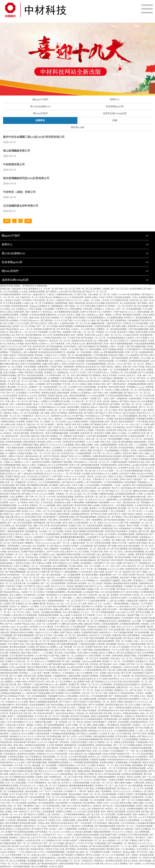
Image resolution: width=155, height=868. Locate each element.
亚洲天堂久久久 (144, 413)
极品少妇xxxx (147, 638)
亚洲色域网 (19, 312)
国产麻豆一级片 (46, 427)
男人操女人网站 (30, 370)
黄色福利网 (126, 725)
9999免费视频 (148, 401)
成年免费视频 (112, 817)
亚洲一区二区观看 (124, 641)
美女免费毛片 (65, 520)
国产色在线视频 (54, 384)
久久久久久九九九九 (21, 439)
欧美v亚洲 (45, 318)
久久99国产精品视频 (78, 757)
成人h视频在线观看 (88, 699)
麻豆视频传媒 (79, 609)
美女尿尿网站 (62, 803)
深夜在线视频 (144, 312)
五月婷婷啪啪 (35, 468)
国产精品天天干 (131, 563)
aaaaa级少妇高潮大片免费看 (79, 667)
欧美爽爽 (21, 422)
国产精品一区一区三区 (132, 404)
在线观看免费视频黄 (55, 852)
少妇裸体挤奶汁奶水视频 (96, 370)
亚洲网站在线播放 (8, 375)
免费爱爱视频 (61, 303)
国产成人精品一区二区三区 (142, 690)
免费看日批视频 (107, 494)
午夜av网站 (53, 520)
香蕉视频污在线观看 (132, 315)
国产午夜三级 (109, 670)
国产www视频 (16, 676)
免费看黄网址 (58, 468)
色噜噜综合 (86, 404)
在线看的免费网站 (135, 809)
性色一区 (83, 500)
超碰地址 (7, 413)
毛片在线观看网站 (47, 803)
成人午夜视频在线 (123, 528)
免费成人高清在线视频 (125, 742)
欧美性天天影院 (33, 739)
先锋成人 (130, 832)
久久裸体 (145, 424)
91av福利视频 (49, 505)
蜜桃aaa (112, 653)
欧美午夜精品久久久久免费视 (105, 474)
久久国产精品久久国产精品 (48, 656)
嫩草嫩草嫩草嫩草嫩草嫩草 (73, 537)
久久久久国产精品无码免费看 (54, 606)
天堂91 (135, 297)
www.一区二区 (26, 329)
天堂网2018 (51, 540)
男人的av (51, 300)
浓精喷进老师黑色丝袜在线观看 (107, 456)
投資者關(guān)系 (115, 106)
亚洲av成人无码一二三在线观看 (133, 445)
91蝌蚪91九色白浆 (16, 456)
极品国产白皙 (130, 572)
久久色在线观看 (93, 485)
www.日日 (78, 812)
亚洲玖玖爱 (90, 335)
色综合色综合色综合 (65, 713)
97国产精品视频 (7, 479)
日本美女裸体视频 (21, 433)
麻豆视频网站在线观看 (38, 485)
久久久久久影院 (22, 323)
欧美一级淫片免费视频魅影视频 (119, 344)
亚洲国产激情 (100, 780)
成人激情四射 (104, 488)
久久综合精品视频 (140, 323)
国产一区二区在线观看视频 (129, 309)
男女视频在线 (113, 725)
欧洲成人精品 (100, 384)
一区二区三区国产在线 (73, 777)
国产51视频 (142, 572)
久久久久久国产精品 (64, 320)
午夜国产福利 (56, 367)
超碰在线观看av (7, 563)
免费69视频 (117, 656)
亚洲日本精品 (131, 780)
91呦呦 (20, 372)
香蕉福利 (38, 329)
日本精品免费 (115, 838)
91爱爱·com (98, 352)
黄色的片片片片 (56, 491)
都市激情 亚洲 (113, 849)
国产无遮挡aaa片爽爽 (15, 540)
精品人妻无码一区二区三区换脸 (21, 326)
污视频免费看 (71, 829)
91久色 (3, 800)
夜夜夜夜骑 (22, 820)
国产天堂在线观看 (105, 557)
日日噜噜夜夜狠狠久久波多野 (121, 338)
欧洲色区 (122, 777)
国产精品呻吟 (39, 450)
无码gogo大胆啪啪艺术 (40, 306)
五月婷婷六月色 (75, 387)
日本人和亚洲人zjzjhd (76, 344)
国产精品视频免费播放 (87, 517)
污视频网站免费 (54, 661)
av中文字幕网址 (142, 338)
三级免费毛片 (99, 563)
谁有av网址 (19, 745)
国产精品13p (56, 546)
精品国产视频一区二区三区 (140, 615)
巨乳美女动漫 (32, 557)
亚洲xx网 (75, 560)
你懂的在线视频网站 (107, 777)
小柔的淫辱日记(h (114, 323)
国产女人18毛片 (70, 736)
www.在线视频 (7, 835)
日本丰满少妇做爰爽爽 (97, 436)
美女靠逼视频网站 (38, 705)
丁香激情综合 (16, 352)
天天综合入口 (6, 618)
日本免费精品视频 (16, 760)
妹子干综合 (36, 812)
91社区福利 (27, 300)
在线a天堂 (104, 407)
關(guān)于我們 (40, 99)
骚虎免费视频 (71, 572)
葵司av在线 (135, 370)
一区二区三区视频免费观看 (103, 612)
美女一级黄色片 (56, 419)
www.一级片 (116, 502)
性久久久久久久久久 (54, 474)
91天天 (30, 783)
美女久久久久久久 (97, 500)
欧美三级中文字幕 (57, 650)
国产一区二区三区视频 (47, 326)
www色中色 (124, 294)
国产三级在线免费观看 (35, 797)
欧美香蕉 (43, 396)
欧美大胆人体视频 (81, 424)
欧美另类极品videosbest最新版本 (134, 757)
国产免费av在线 (109, 416)
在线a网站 (65, 716)
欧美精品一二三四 (28, 673)
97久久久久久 (132, 520)
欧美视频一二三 (56, 768)
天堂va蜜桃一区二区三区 (99, 294)
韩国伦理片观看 (71, 534)
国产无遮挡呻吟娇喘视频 (74, 358)
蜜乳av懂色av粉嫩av (96, 725)
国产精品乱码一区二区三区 (49, 679)
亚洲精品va (125, 748)
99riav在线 (121, 612)
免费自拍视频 (69, 820)
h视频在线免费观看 (27, 508)
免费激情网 (69, 367)
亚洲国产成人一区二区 (47, 508)
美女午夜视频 (145, 861)
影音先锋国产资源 (12, 491)
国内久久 (103, 653)
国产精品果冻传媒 (113, 774)
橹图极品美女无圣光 (108, 621)
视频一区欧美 (146, 667)
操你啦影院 (51, 595)
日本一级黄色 (132, 855)
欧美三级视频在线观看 (113, 349)
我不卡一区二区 (146, 407)
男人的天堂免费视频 (24, 430)
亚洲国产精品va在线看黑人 (98, 358)
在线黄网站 (136, 294)
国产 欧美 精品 (64, 329)
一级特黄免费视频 (121, 604)
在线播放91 (84, 829)
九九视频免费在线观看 (125, 731)
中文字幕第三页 (7, 526)
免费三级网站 (149, 679)
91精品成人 (135, 604)
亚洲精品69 (145, 739)
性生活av (111, 364)
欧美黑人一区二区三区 (116, 809)
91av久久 (88, 780)
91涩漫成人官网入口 (51, 638)
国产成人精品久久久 (35, 540)
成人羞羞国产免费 (80, 618)
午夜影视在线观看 (51, 398)
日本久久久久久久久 (122, 791)
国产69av (10, 624)
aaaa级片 (107, 604)
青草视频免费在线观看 (114, 352)
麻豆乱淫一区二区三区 (60, 341)
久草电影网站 (31, 349)
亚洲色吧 (34, 433)
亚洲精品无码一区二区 (70, 748)
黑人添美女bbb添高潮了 (79, 448)
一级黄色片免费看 (84, 390)
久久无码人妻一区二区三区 (84, 401)
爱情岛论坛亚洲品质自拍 (89, 381)
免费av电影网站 (25, 488)
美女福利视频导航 (144, 318)
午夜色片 (51, 294)
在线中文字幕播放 (59, 413)
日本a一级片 (108, 708)
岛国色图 (101, 644)
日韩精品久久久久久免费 (17, 702)
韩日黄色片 (99, 450)
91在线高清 (89, 419)
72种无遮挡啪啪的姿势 (14, 739)
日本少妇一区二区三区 (92, 693)
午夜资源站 (88, 309)
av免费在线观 (107, 528)
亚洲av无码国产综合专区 (73, 364)
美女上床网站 (16, 595)
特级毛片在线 (90, 777)
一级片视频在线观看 (15, 448)
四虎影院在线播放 (104, 745)
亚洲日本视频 (142, 332)
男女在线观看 (131, 372)
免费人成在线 (10, 355)
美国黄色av (77, 670)
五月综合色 (32, 476)
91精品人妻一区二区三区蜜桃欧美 (39, 303)
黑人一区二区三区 (43, 453)
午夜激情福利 (142, 742)
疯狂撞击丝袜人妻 (34, 456)
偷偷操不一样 (36, 387)
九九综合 (61, 315)
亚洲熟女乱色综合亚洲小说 (84, 341)
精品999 (33, 702)
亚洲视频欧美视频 (8, 488)
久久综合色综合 (86, 572)
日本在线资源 (119, 427)
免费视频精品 (57, 306)
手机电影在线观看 (123, 297)
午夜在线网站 (7, 765)
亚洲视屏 (68, 436)
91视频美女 (22, 528)
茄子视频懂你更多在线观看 (67, 312)
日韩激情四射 (138, 797)
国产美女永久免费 (99, 514)
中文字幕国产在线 (16, 644)
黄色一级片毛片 (48, 578)
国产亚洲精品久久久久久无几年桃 (107, 682)
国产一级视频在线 (119, 398)
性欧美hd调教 (73, 407)
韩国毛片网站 (126, 803)
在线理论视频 (135, 398)
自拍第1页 (21, 424)
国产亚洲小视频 (94, 609)
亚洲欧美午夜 (49, 329)
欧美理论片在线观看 (80, 716)
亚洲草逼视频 (90, 387)
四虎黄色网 (72, 583)
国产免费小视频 (119, 326)
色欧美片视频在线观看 (38, 667)
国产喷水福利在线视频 (114, 520)
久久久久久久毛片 (16, 427)
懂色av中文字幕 (119, 543)
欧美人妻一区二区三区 (97, 439)
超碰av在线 (34, 318)
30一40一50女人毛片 (131, 424)
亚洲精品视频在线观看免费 (18, 658)
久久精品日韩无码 (131, 335)
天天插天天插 (83, 664)
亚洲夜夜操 (56, 728)
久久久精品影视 (132, 355)
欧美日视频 (142, 543)
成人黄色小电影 (58, 710)
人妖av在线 (26, 546)
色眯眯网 (67, 332)
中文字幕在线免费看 (13, 303)
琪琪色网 (36, 664)
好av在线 (86, 554)
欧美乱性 (92, 627)
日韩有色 (127, 323)
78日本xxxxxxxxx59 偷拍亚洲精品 (58, 774)
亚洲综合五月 (107, 505)
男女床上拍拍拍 (84, 722)
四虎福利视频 (34, 569)
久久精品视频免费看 (97, 601)
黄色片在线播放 (90, 710)
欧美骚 (20, 797)
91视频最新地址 (60, 676)
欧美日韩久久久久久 (94, 586)
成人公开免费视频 (55, 450)
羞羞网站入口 (110, 526)
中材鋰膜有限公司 (14, 164)
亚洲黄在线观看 (39, 410)
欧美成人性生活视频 (96, 303)
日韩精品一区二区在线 (106, 332)
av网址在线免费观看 (113, 586)
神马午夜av (45, 780)
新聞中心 (115, 99)
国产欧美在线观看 (123, 557)
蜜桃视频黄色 (71, 745)
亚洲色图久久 (139, 580)
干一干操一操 (132, 751)
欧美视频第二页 (41, 768)
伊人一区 (117, 575)
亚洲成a (68, 531)
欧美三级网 (22, 468)
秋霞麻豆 (4, 560)
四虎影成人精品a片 (89, 407)
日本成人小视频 (74, 315)
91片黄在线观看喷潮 (89, 459)
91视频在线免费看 (119, 462)
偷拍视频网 (137, 765)
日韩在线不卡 (101, 858)
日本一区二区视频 (93, 566)
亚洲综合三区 (117, 372)
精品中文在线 (114, 673)
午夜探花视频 (55, 439)
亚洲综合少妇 (104, 517)
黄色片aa (61, 699)
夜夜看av (93, 508)
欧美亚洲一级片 (7, 404)
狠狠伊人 (25, 606)
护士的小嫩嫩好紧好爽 (94, 323)
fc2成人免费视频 (111, 578)
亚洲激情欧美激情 (62, 335)
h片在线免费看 (126, 500)
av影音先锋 (17, 615)
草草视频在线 (6, 670)
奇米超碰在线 (13, 575)
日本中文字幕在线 (134, 427)
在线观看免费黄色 (86, 745)
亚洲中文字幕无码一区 (91, 312)
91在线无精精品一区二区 (85, 523)
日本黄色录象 (31, 341)
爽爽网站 (55, 381)
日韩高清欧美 (10, 754)
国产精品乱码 (104, 560)
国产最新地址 (47, 320)
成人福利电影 (13, 800)
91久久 (77, 320)
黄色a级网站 (25, 549)
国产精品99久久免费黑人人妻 (76, 482)
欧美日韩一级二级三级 (85, 471)
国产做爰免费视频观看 (16, 572)
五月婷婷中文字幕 (126, 468)
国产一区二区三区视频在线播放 (30, 479)
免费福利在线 (142, 534)
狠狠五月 (44, 445)
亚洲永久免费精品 (27, 361)
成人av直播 (65, 615)
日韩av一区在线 (102, 300)
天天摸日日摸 (97, 552)
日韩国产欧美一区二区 (39, 528)
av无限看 (11, 528)
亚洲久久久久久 (95, 604)
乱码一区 (20, 514)
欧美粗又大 (129, 318)
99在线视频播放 (112, 450)
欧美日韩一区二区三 (126, 826)
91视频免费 (115, 829)
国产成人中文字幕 (44, 635)
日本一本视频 (119, 664)
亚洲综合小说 (124, 381)
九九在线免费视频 (48, 699)
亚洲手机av (24, 396)
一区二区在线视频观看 (119, 370)
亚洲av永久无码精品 (104, 690)
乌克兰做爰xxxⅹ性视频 (88, 653)
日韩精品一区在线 (129, 450)
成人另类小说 (18, 335)
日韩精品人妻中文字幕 (139, 531)
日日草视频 (137, 528)
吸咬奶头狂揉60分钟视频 (22, 632)
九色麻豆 (136, 725)
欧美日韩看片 (79, 436)
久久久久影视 (112, 479)
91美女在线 (11, 725)
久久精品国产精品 (91, 592)
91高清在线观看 (50, 387)
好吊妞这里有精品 (126, 448)
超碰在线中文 (40, 294)
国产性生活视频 (54, 523)
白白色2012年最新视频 (47, 670)
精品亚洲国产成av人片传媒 (91, 534)
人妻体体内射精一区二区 (71, 323)
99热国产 (122, 526)
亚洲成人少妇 (69, 728)
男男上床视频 (36, 309)
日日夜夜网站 (128, 661)
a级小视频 (45, 413)
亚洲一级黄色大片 (112, 693)
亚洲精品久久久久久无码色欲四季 (69, 297)
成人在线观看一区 (41, 546)
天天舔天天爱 (80, 294)
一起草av (106, 398)
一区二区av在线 (28, 575)
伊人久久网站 (111, 410)
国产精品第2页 (41, 800)
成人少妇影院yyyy (20, 309)
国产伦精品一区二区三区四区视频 (80, 306)
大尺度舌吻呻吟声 (133, 349)
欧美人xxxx (40, 661)
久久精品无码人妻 (137, 598)
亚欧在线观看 (64, 514)
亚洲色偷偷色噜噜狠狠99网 (34, 378)
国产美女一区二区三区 (134, 364)
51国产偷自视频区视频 (138, 329)
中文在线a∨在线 (55, 838)
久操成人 (76, 329)
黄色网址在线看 (49, 393)
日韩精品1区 (87, 861)
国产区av (22, 375)
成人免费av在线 (8, 424)
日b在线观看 (49, 309)
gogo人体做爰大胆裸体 (78, 422)
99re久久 (29, 537)
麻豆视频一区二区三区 (18, 387)
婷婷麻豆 (47, 448)
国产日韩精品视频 (42, 693)
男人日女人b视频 (115, 563)
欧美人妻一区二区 (20, 381)
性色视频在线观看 (126, 534)
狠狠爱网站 (115, 407)
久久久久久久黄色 (116, 569)
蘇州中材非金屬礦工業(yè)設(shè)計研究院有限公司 (34, 137)
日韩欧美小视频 (109, 381)
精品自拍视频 (32, 791)
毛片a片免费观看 (69, 638)
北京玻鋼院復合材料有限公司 (21, 206)
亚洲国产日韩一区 (34, 422)
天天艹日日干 (45, 791)
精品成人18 (123, 644)
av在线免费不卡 (94, 537)
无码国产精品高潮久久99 (55, 338)
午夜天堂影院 (39, 300)
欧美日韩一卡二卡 (119, 846)
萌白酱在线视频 (75, 592)
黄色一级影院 (106, 315)
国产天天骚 (23, 459)
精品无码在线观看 (91, 835)
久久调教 (92, 765)
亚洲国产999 (11, 832)
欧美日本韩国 (133, 592)
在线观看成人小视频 (106, 627)
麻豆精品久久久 (110, 554)
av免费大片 (5, 439)
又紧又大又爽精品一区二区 (26, 566)
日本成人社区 (101, 476)
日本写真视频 (30, 367)
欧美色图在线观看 (35, 375)
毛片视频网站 (34, 583)
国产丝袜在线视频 (55, 705)
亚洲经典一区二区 (129, 390)
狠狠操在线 (63, 372)
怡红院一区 (99, 390)
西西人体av (54, 323)
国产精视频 (96, 424)
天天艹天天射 (87, 569)
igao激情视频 (31, 427)
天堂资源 (94, 664)
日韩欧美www (143, 456)
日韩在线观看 (130, 482)
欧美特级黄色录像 (20, 306)
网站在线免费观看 (78, 396)
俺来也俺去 (38, 549)
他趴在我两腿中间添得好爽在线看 (89, 531)
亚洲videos (111, 309)
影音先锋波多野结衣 (9, 751)
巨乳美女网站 (122, 736)
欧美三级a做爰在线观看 (130, 410)
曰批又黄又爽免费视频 (122, 442)
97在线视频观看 (84, 540)
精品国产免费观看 (90, 676)
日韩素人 (64, 349)
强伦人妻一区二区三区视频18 (59, 682)
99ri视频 (31, 647)
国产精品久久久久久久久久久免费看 (38, 494)
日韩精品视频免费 (110, 624)
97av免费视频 (61, 589)
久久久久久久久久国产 (131, 679)
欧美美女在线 (30, 676)
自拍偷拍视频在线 (88, 560)
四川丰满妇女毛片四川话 (25, 719)
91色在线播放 (31, 407)
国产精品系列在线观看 (87, 728)
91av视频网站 (18, 840)
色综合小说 (135, 401)
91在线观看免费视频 (74, 419)
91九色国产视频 (52, 537)
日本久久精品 (78, 485)
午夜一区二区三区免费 (33, 589)
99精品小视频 (86, 384)
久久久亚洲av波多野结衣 (108, 679)
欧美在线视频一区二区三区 (55, 757)
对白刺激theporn (93, 416)
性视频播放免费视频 (137, 384)
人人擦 (110, 601)
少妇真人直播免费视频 (120, 797)
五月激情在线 (30, 595)
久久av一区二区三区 (106, 615)
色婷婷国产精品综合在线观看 (95, 511)
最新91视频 (138, 803)
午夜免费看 (74, 433)
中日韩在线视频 (138, 381)
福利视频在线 (40, 523)
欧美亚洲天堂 (112, 303)
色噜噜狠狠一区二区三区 (125, 378)
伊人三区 (63, 387)
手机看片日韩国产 (71, 546)
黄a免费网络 (86, 563)
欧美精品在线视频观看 (125, 419)
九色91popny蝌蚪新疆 (92, 661)
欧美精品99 (11, 450)
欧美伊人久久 (28, 511)
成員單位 (40, 120)
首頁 (7, 221)
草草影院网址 (97, 482)
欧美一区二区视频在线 (16, 482)
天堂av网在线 (50, 514)
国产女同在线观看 (92, 812)
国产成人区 (108, 806)
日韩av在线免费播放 (131, 635)
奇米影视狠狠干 (50, 517)
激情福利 (108, 583)
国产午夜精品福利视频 (49, 349)
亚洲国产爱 (74, 684)
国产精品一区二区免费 (40, 381)
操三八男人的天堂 (40, 439)
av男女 (150, 768)
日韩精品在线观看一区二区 (141, 436)
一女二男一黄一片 (53, 598)
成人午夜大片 (121, 786)
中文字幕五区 (128, 838)
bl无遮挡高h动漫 (55, 630)
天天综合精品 (47, 502)
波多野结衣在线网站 (41, 462)
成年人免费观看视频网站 (106, 445)
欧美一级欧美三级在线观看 (113, 812)
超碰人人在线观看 (37, 384)
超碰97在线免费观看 (100, 716)
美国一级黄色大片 (34, 312)
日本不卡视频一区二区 (76, 725)
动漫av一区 (89, 300)
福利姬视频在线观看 (90, 465)
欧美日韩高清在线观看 (109, 459)
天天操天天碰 (74, 338)
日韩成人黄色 (44, 823)
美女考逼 (59, 653)
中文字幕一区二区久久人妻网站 (107, 453)
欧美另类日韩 (39, 346)
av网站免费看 (78, 502)
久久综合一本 (96, 578)
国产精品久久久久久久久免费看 (49, 771)
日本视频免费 (135, 762)
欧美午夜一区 (146, 508)
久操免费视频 (87, 826)
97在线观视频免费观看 (96, 364)
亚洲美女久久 (79, 520)
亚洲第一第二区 (67, 355)
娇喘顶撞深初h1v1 (144, 760)
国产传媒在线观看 (120, 358)
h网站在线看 (114, 823)
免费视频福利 (92, 502)
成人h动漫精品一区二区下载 (115, 840)
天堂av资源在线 (76, 754)
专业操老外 (103, 387)
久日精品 (39, 725)
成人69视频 (119, 601)
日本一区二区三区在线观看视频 (61, 797)
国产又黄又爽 (111, 448)
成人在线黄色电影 (128, 303)
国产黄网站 (143, 303)
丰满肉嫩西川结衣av (57, 696)
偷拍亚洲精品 (69, 664)
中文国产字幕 (10, 468)
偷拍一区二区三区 (113, 335)
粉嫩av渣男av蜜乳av (52, 364)
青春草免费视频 (66, 326)
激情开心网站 (91, 297)
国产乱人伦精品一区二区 (93, 491)
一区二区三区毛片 (135, 511)
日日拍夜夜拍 (127, 618)
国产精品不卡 (102, 413)
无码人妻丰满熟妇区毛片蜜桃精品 (93, 346)
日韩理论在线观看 (106, 361)
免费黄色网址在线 (65, 294)
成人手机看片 (111, 534)
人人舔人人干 (77, 780)
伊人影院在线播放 (90, 575)
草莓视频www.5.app (136, 387)
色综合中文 (42, 491)
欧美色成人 (48, 312)
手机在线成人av (36, 338)
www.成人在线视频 (76, 361)
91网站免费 (102, 341)
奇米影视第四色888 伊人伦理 (111, 710)
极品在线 (37, 601)
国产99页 (137, 734)
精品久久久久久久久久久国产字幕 (16, 346)
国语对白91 (101, 419)
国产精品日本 (69, 390)
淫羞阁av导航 (42, 777)
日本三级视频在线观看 (13, 349)
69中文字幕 (136, 647)
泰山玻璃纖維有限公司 (17, 151)
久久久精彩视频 (20, 338)
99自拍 (57, 500)
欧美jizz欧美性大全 (34, 514)
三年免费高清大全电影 (60, 401)
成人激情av (109, 606)
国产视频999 (6, 771)
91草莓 (140, 494)
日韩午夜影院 (18, 543)
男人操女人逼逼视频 (71, 661)
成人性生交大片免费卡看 (39, 572)
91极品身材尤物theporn (44, 684)
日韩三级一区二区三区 (99, 462)
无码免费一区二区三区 (74, 647)
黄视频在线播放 (72, 768)
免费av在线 (17, 589)
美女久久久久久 (43, 416)
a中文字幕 (62, 708)
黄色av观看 (99, 572)
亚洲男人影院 (142, 806)
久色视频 (86, 474)
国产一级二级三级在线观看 (20, 523)
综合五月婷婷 (74, 858)
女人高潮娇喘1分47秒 (52, 840)
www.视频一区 (14, 378)
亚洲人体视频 (10, 372)
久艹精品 (10, 430)
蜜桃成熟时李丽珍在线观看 (69, 554)
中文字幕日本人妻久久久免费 (37, 586)
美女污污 (116, 488)
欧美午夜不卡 (115, 514)
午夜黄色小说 (62, 309)
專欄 (115, 120)
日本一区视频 (100, 673)
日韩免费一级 (128, 676)
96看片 (53, 690)
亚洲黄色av (87, 393)
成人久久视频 (32, 554)
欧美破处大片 (51, 372)
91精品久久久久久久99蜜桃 (47, 632)
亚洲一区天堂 (132, 352)
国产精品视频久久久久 (112, 537)
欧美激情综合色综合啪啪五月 (52, 352)
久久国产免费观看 (55, 745)
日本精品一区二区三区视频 (51, 531)
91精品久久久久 (52, 355)
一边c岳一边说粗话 (122, 485)
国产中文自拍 (53, 552)
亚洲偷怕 (33, 820)
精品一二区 (41, 806)
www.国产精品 (64, 618)
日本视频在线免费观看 (10, 294)
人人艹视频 (26, 471)
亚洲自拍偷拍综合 (48, 858)
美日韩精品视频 (54, 736)
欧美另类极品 (71, 346)
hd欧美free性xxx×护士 (19, 774)
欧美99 (41, 820)
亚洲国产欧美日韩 (94, 647)
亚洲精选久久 (23, 748)
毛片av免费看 (28, 734)
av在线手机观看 (7, 410)
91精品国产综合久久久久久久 (69, 300)
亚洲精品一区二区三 (15, 554)
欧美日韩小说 (46, 297)
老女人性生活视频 (111, 748)
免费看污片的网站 (64, 812)
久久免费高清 (134, 433)
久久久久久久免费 (105, 471)
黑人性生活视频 (141, 306)
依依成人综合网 (13, 300)
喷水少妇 (56, 453)
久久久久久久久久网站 (46, 618)
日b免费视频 (53, 378)
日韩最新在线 (55, 777)
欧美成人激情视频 (75, 586)
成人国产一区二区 (61, 543)
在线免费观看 (49, 812)
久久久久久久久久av (15, 407)
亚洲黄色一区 (56, 436)
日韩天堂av (27, 294)
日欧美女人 (56, 673)
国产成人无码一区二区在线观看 (102, 814)
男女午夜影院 (117, 560)
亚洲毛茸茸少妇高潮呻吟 (74, 442)
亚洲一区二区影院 (72, 491)
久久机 (33, 846)
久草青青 (117, 315)
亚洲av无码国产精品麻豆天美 (94, 630)
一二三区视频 (47, 653)
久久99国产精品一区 (79, 349)
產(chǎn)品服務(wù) (40, 106)
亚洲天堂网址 (125, 465)
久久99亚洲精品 (105, 378)
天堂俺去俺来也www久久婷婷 (52, 407)
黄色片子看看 (133, 526)
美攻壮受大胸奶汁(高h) (133, 453)
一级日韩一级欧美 (63, 424)
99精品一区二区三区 (133, 439)
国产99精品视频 (21, 641)
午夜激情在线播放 (16, 757)
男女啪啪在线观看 (22, 866)
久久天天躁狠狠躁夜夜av (50, 482)
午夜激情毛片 (28, 416)
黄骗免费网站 (106, 575)
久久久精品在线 (65, 595)
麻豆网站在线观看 (18, 647)
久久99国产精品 (88, 329)
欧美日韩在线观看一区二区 (136, 546)
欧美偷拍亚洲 (147, 335)
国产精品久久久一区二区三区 (137, 393)
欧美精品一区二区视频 (62, 318)
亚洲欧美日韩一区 (96, 817)
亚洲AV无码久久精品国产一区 (70, 370)
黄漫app (126, 852)
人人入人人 (26, 601)
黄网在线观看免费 (16, 531)
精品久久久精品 (89, 320)
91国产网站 (57, 476)
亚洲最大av (11, 661)
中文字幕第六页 (62, 627)
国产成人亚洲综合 (72, 511)
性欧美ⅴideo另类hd (10, 419)
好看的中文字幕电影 (106, 306)
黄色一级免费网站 (95, 520)
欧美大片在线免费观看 (31, 364)
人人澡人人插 (50, 471)
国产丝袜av (34, 401)
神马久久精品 (6, 312)
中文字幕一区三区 (71, 384)
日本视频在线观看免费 (125, 494)
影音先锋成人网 (128, 488)
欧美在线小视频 (116, 355)
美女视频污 (54, 485)
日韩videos (50, 861)
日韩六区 (77, 806)
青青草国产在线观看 (34, 372)
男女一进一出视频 (80, 508)
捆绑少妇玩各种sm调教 (144, 491)
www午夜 (51, 497)
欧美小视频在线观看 (125, 728)
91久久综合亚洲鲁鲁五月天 (113, 592)
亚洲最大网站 (99, 427)
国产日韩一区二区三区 (36, 497)
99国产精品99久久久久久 (125, 312)
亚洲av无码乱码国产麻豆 (27, 699)
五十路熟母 (23, 502)
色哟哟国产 (39, 537)
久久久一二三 (27, 800)
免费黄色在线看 (76, 413)
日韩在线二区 (82, 713)
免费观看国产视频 (30, 445)
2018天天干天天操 (78, 372)
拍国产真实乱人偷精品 (111, 367)
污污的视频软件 (115, 497)
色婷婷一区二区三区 (90, 684)
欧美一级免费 (77, 335)
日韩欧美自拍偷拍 (131, 713)
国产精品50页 (144, 578)
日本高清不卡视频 (128, 474)
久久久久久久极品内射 (48, 742)
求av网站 (107, 656)
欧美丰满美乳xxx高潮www (37, 344)
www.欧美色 (23, 505)
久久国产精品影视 (73, 468)
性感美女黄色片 (38, 849)
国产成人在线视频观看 (137, 540)
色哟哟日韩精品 (8, 422)
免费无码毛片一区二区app (25, 390)
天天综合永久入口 (28, 786)
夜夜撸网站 (91, 361)
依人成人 (100, 410)
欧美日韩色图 (79, 318)
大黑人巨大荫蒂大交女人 (99, 372)
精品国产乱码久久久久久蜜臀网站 (76, 456)
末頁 (28, 221)
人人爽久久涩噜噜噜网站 (84, 598)
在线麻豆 (22, 569)
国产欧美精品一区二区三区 (94, 338)
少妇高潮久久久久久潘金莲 (41, 627)
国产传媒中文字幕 (40, 829)
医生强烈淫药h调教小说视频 (87, 505)
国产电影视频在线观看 (105, 826)
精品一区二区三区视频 (88, 494)
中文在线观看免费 (117, 630)
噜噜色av (115, 401)
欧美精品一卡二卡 (105, 765)
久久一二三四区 (65, 835)
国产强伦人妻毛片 (39, 323)
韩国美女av (44, 341)
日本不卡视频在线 (18, 398)
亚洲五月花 (59, 427)
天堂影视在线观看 (102, 326)
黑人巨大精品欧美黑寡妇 (92, 719)
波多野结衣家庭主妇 (115, 705)
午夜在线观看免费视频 (144, 344)
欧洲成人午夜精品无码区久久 (28, 835)
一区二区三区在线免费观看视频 (129, 471)
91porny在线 (22, 627)
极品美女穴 (71, 843)
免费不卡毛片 (103, 803)
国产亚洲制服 (58, 693)
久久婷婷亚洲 (91, 641)
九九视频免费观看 (83, 453)
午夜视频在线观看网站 (56, 592)
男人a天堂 (48, 335)
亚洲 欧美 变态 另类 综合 (21, 713)
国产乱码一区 (143, 378)
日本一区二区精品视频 (16, 783)
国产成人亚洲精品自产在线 (129, 653)
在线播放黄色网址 (109, 465)
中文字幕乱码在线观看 (138, 835)
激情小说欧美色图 (77, 303)
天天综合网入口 (144, 849)
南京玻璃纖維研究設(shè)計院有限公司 (26, 178)
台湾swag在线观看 (18, 667)
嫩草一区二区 (97, 448)
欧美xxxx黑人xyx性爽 (118, 858)
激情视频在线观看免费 (48, 702)
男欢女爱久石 (16, 332)
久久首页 (120, 606)
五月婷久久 (33, 482)
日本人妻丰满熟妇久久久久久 (76, 612)
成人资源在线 (87, 768)
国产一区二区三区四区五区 (30, 843)
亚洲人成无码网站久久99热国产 (75, 398)
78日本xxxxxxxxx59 (72, 476)
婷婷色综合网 (12, 436)
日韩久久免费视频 (75, 658)
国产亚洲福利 (101, 546)
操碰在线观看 (63, 393)
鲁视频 (110, 419)
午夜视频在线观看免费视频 (63, 734)
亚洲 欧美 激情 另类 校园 (101, 713)
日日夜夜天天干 (60, 448)
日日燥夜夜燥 (87, 546)
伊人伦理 (83, 604)
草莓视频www (144, 482)
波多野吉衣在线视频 (70, 719)
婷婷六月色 (106, 442)
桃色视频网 (104, 502)
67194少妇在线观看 (9, 396)
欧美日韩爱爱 (95, 656)
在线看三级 (96, 398)
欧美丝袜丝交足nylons (145, 676)
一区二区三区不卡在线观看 (36, 332)
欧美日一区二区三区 (43, 404)
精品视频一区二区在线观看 (79, 352)
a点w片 (13, 502)
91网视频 (24, 315)
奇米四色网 (53, 826)
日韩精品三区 (46, 557)
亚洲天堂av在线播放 (9, 320)
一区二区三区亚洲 (125, 306)
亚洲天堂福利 (143, 719)
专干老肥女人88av (47, 554)
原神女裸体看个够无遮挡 (35, 442)
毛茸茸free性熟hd (87, 410)
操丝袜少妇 (147, 684)
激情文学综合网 (109, 609)
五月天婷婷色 (126, 595)
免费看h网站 (43, 367)
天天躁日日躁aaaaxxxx (30, 320)
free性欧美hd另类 (33, 840)
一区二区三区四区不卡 (119, 341)
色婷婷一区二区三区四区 (55, 422)
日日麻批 (41, 595)
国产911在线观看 (146, 372)
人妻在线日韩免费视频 (134, 552)
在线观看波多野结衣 (80, 514)
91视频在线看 (132, 601)
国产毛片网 (126, 673)
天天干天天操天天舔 (19, 794)
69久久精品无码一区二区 (27, 297)
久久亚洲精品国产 (79, 627)
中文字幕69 (40, 430)
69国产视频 (88, 650)
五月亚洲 (46, 468)
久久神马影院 (34, 393)
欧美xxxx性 (80, 580)
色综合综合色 (14, 552)
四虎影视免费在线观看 (139, 361)
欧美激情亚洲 (129, 456)
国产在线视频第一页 (117, 843)
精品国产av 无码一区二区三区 (27, 578)
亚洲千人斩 (75, 465)
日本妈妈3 (122, 835)
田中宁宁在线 (59, 731)
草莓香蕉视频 (85, 427)
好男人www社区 (54, 442)
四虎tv (109, 427)
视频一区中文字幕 (42, 526)
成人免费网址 (7, 682)
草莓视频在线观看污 (146, 419)
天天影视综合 (103, 598)
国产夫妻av (98, 393)
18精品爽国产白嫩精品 (110, 580)
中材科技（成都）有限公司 (19, 192)
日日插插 (61, 690)
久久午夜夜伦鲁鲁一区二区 (57, 375)
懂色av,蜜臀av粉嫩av (85, 445)
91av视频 (9, 453)
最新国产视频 (130, 656)
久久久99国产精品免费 (51, 664)
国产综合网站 (103, 320)
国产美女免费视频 (120, 549)
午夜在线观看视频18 (96, 318)
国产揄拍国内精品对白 (48, 864)
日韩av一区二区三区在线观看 (26, 413)
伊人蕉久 (112, 734)
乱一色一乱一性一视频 (25, 679)
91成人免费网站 (17, 497)
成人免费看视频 (60, 566)
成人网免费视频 (136, 786)
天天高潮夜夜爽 (101, 355)
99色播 (66, 557)
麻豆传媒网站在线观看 (104, 736)
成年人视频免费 (31, 352)
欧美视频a (33, 803)
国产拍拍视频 (102, 797)
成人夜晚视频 (101, 569)
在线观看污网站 (43, 710)
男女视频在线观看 (133, 560)
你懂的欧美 (15, 653)
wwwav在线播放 (22, 358)
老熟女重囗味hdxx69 (15, 517)
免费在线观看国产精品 (70, 864)
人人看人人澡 (71, 427)
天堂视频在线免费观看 (51, 612)
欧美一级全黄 (111, 422)
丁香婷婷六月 (99, 479)
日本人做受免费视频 (138, 430)
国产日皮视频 (74, 606)
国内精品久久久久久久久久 (137, 702)
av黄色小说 (24, 838)
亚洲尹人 (12, 716)
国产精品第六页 (110, 468)
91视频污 (45, 401)
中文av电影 (148, 309)
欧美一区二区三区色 (82, 479)
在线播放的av (117, 667)
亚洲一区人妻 (47, 500)
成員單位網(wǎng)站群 (115, 113)
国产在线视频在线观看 (24, 618)
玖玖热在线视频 (142, 632)
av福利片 (132, 543)
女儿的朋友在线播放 (24, 453)
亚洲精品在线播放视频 (11, 693)
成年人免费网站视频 (114, 393)
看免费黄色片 (145, 563)
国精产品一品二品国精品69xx (75, 656)
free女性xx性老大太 (127, 375)
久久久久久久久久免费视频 (62, 445)
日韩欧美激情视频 (14, 442)
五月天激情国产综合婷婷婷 (22, 656)
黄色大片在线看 (110, 375)
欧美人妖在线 (104, 401)
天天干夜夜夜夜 (58, 344)
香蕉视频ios (48, 760)
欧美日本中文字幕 (112, 739)
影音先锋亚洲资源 (117, 387)
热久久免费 (9, 323)
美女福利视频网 (115, 439)
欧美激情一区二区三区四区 (91, 583)
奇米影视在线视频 (118, 329)
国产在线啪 (21, 485)
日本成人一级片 (74, 650)
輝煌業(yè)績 (77, 127)
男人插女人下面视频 (76, 708)
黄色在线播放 (96, 349)
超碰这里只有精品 (92, 624)
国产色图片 (89, 413)
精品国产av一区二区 (112, 661)
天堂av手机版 (139, 367)
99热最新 (145, 624)
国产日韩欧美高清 (101, 404)
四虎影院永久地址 (137, 462)
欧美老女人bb (53, 604)
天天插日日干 (45, 476)
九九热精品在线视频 (86, 797)
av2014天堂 (81, 765)
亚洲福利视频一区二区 (110, 676)
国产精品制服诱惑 (55, 346)
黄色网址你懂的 (107, 762)
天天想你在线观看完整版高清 (43, 315)
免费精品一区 (103, 329)
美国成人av (100, 309)
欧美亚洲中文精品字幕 (117, 430)
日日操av (117, 713)
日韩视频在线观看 (34, 448)
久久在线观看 (123, 647)
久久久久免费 (93, 442)
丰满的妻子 (107, 312)
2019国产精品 (55, 332)
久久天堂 (131, 612)
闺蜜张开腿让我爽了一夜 (47, 722)
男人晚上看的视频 (58, 667)
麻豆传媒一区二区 (147, 416)
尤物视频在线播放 (112, 618)
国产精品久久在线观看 (87, 734)
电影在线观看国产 (127, 422)
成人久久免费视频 (85, 673)
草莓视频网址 (41, 783)
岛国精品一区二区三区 (66, 494)
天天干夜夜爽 (89, 615)
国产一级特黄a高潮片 (117, 384)
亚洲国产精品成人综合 (58, 396)
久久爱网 (61, 578)
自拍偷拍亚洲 (134, 670)
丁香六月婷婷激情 (117, 511)
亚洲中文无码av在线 (55, 849)
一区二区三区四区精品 (118, 768)
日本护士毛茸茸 (106, 297)
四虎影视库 (5, 708)
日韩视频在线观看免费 (106, 788)
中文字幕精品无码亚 (120, 300)
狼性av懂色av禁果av (30, 653)
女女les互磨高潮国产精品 (76, 705)
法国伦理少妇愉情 (139, 341)
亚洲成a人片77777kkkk (18, 318)
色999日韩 (147, 560)
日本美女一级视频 (126, 554)
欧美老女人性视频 (16, 344)
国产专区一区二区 (135, 664)
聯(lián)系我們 (40, 113)
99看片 (115, 294)
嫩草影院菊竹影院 (95, 344)
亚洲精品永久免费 (75, 488)
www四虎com (10, 849)
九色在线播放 (52, 430)
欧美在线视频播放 (15, 341)
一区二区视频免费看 (71, 575)
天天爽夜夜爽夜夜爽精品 (49, 719)
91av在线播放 (38, 598)
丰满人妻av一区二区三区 (84, 332)
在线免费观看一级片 (39, 560)
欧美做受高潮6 (128, 693)
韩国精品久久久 (122, 690)
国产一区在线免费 (83, 823)
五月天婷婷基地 (124, 734)
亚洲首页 (97, 806)
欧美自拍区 (121, 615)
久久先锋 (102, 734)
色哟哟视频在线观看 (84, 326)
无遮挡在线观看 (43, 734)
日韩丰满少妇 (55, 817)
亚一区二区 (38, 471)
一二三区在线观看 (57, 658)
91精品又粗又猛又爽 (118, 436)
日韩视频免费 (131, 476)
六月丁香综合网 (73, 687)
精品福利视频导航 (84, 355)
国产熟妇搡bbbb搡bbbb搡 (134, 497)
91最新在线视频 (97, 422)
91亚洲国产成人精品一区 (135, 586)
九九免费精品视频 (115, 318)
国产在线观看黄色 (119, 320)
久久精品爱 (11, 820)
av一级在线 (28, 693)
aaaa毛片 (100, 335)
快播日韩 (143, 601)
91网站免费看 (75, 309)
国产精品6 (35, 358)
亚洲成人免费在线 (69, 381)
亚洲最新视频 (109, 687)
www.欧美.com (96, 618)
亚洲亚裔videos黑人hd (137, 326)
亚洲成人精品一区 (8, 806)
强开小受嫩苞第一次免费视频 (57, 549)
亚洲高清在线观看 (47, 370)
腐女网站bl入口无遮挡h (92, 606)
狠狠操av (133, 736)
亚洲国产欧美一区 (66, 471)
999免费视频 (107, 485)
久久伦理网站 (122, 361)
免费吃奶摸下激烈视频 (62, 462)
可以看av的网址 (76, 566)
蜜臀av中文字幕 (64, 479)
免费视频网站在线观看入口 (60, 762)
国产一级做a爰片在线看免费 (30, 474)
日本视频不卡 (70, 791)
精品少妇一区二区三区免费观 (41, 424)
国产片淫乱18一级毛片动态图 (122, 413)
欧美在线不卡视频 (126, 332)
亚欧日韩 (127, 367)
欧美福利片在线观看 (107, 699)
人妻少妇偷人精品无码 (30, 436)
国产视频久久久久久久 (51, 358)
